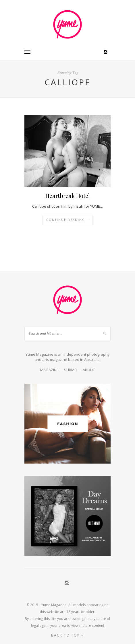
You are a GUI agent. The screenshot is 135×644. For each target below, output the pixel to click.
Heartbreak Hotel (68, 195)
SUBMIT (71, 370)
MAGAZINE (49, 370)
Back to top (68, 635)
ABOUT (89, 370)
